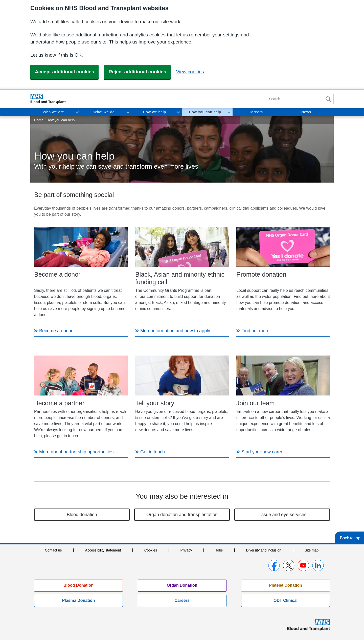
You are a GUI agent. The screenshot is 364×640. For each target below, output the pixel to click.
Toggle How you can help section (229, 112)
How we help (155, 112)
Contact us (53, 550)
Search (328, 99)
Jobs (219, 550)
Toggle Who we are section (77, 112)
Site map (312, 550)
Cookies (151, 550)
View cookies (190, 72)
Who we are (53, 112)
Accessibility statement (103, 550)
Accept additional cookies (64, 72)
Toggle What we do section (128, 112)
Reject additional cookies (137, 72)
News (306, 112)
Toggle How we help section (178, 112)
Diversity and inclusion (264, 550)
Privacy (186, 550)
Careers (256, 112)
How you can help (205, 112)
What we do (104, 112)
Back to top (350, 538)
